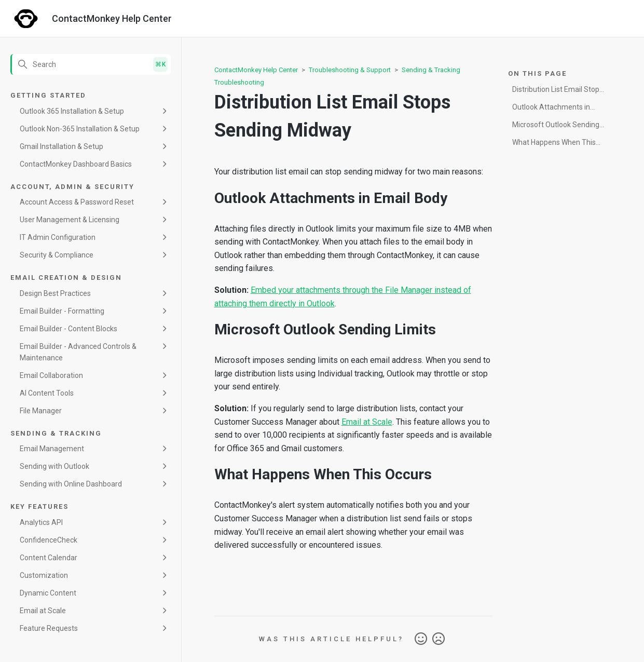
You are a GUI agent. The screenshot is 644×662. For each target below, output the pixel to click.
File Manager (41, 411)
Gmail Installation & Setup (61, 146)
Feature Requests (49, 628)
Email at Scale (43, 611)
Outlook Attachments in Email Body (551, 109)
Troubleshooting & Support (350, 70)
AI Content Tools (47, 393)
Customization (44, 575)
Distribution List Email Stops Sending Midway (558, 91)
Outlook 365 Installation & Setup (72, 111)
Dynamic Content (48, 593)
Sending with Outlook (54, 466)
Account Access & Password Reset (77, 202)
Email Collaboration (51, 375)
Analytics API (41, 522)
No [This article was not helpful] (439, 639)
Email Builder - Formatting (62, 311)
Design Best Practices (55, 293)
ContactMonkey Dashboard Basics (76, 164)
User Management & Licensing (70, 220)
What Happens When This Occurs (554, 144)
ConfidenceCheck (49, 540)
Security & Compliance (57, 255)
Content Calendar (49, 558)
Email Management (52, 449)
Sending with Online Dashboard (71, 484)
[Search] (91, 64)
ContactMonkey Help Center (256, 70)
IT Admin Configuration (58, 237)
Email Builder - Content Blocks (68, 329)
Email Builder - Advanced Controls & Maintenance (78, 352)
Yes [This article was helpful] (421, 639)
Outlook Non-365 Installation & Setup (80, 129)
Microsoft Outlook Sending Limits (556, 126)
